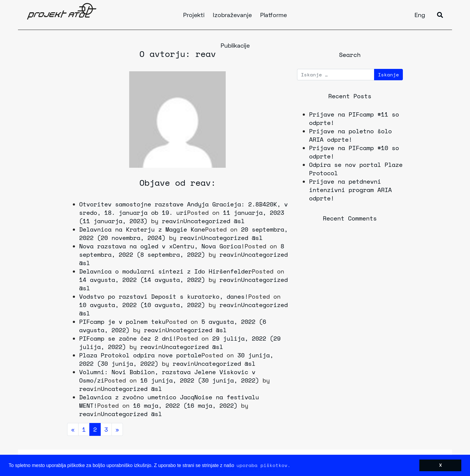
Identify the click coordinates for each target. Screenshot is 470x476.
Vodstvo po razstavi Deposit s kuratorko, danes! (164, 296)
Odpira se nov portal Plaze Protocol (356, 169)
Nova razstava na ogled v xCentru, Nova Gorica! (162, 246)
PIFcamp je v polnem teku (122, 322)
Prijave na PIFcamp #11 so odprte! (354, 118)
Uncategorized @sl (214, 221)
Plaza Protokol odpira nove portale (140, 355)
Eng (420, 16)
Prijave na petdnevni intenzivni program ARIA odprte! (350, 190)
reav (169, 221)
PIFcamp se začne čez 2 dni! (128, 338)
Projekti (194, 16)
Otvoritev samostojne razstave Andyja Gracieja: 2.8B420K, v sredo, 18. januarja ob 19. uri (183, 208)
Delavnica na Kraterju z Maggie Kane (142, 229)
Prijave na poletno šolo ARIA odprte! (350, 135)
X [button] (440, 465)
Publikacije (235, 46)
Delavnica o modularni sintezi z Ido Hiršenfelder (165, 271)
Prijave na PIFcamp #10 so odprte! (354, 152)
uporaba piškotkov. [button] (263, 465)
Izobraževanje (232, 16)
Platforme (274, 16)
